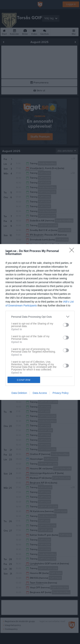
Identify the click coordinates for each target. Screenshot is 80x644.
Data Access (40, 393)
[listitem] (40, 317)
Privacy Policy (61, 393)
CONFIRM (24, 380)
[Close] (73, 251)
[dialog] (40, 322)
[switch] (66, 325)
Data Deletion (19, 393)
